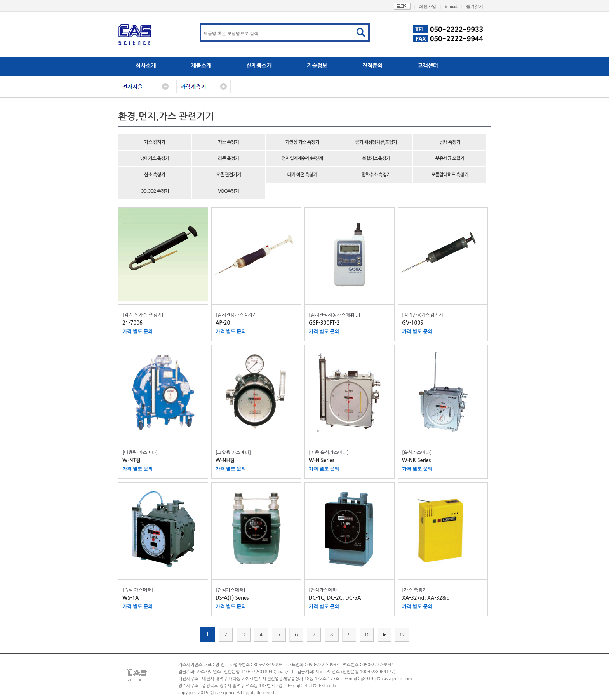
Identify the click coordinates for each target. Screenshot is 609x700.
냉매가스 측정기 (155, 158)
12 (402, 635)
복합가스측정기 (376, 158)
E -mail (455, 6)
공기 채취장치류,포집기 (376, 142)
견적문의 (373, 66)
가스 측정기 (228, 142)
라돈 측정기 (228, 158)
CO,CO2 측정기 (154, 191)
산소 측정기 (155, 175)
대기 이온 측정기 (302, 175)
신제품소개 (259, 66)
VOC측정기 (228, 191)
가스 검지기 (155, 142)
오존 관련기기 (228, 175)
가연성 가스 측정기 (302, 142)
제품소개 (201, 66)
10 (367, 635)
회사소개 (146, 66)
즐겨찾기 (478, 6)
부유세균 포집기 (450, 158)
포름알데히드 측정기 (450, 175)
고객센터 (428, 66)
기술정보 (317, 66)
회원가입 (432, 6)
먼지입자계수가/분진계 (302, 158)
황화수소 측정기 (376, 175)
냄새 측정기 (450, 142)
